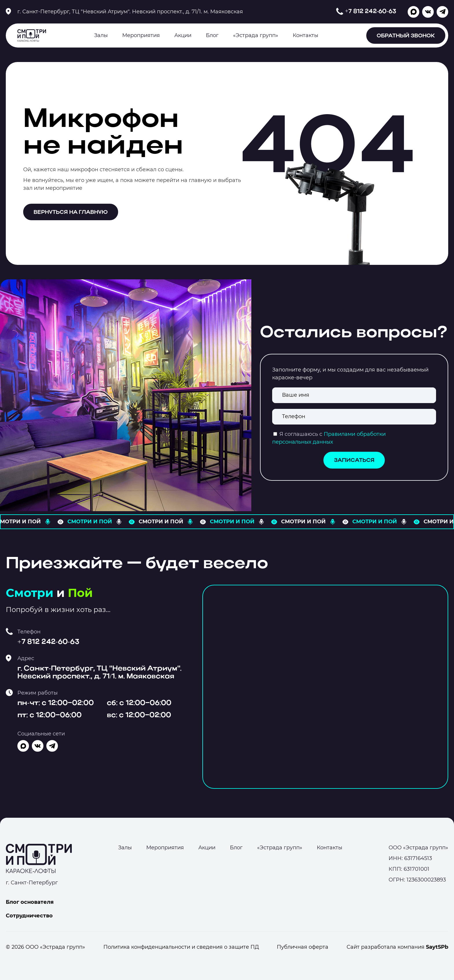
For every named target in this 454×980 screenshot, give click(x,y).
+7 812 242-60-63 (370, 12)
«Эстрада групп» (256, 35)
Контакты (305, 35)
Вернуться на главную (71, 213)
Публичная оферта (303, 947)
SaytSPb (437, 947)
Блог (212, 35)
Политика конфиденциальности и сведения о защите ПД (181, 947)
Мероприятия (141, 35)
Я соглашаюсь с (301, 434)
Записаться (354, 461)
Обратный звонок (406, 36)
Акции (183, 35)
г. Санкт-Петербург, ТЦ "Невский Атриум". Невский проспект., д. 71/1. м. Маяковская (130, 12)
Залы (101, 35)
